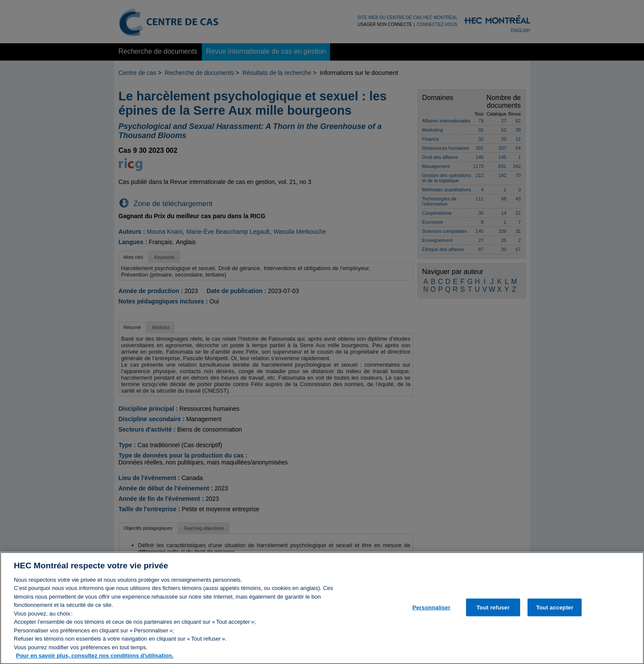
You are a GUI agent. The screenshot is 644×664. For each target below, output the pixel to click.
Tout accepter (555, 611)
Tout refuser (493, 611)
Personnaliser (431, 611)
